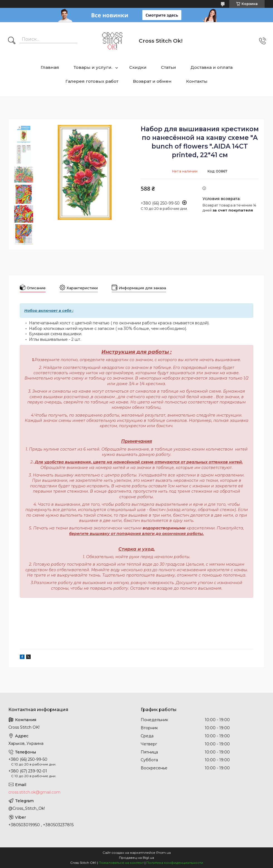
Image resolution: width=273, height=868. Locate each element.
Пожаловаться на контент (121, 863)
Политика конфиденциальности (175, 863)
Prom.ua (164, 853)
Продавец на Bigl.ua (136, 858)
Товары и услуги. (93, 67)
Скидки (138, 67)
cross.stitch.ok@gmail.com (34, 792)
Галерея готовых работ (92, 81)
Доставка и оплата (212, 67)
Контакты (197, 81)
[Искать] (12, 41)
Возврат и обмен (152, 81)
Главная (50, 67)
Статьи (169, 67)
